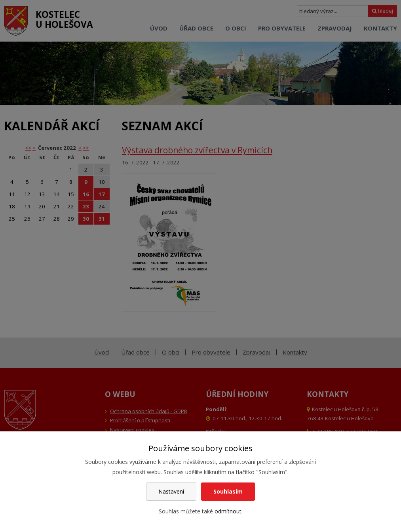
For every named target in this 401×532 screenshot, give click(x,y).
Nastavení (171, 491)
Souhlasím (228, 491)
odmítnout (228, 511)
